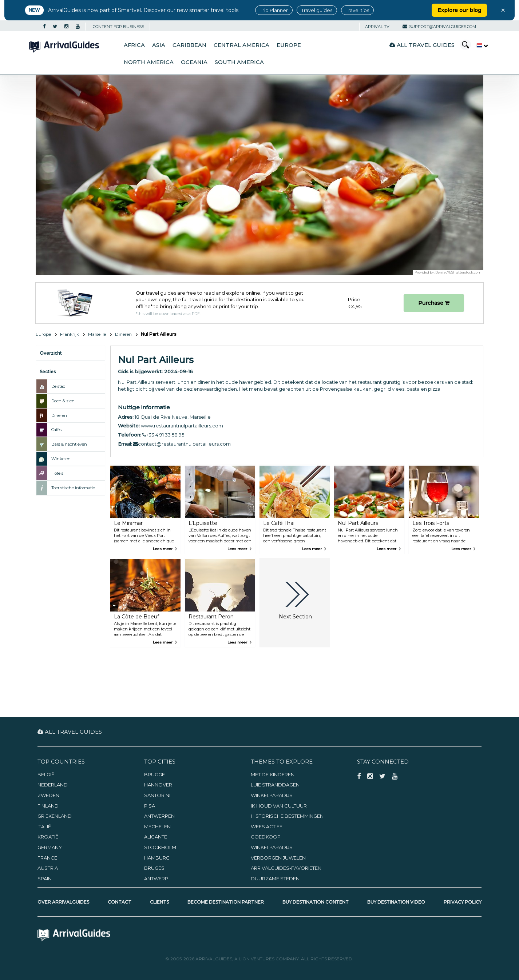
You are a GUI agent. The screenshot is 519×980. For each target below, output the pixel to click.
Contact (120, 902)
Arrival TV (377, 27)
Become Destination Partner (226, 902)
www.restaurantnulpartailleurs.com (182, 426)
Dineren (123, 334)
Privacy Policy (463, 902)
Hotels (57, 473)
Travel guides (317, 10)
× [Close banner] (503, 10)
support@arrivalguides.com (439, 27)
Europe (289, 45)
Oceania (194, 62)
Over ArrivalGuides (63, 902)
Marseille (97, 334)
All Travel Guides (422, 45)
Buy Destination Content (316, 902)
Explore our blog (459, 10)
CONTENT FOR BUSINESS (118, 27)
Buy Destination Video (396, 902)
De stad (58, 386)
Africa (134, 45)
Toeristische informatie (73, 488)
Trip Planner (274, 10)
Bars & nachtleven (69, 444)
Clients (159, 902)
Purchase (434, 303)
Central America (241, 45)
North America (149, 62)
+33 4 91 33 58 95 (163, 435)
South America (239, 62)
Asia (159, 45)
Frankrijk (70, 334)
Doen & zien (63, 401)
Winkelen (61, 459)
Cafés (56, 430)
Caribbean (189, 45)
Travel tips (357, 10)
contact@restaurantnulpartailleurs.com (182, 444)
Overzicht (51, 353)
